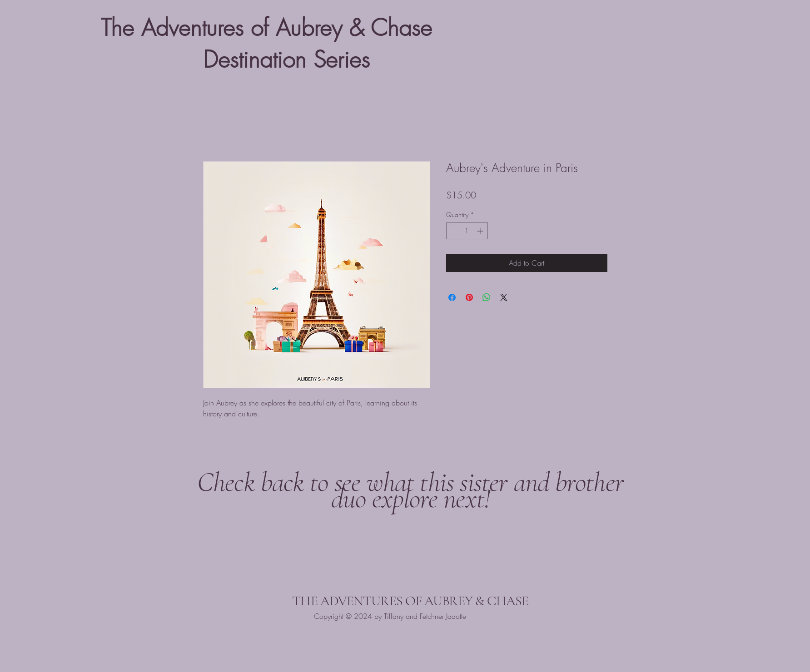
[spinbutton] (467, 231)
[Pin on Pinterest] (469, 297)
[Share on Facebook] (452, 297)
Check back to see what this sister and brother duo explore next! (410, 490)
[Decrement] (453, 231)
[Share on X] (504, 297)
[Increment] (481, 231)
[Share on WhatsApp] (487, 297)
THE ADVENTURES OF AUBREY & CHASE (410, 601)
